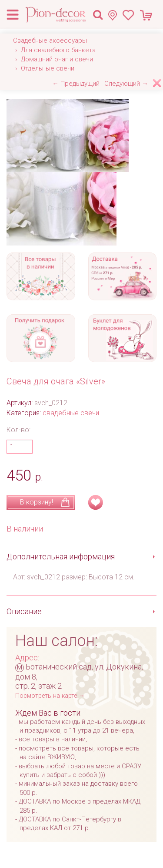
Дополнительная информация (61, 557)
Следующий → (126, 84)
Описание (24, 611)
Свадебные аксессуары (50, 40)
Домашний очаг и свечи (57, 59)
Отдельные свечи (48, 68)
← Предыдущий (76, 84)
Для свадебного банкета (58, 50)
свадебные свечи (71, 413)
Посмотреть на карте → (50, 696)
